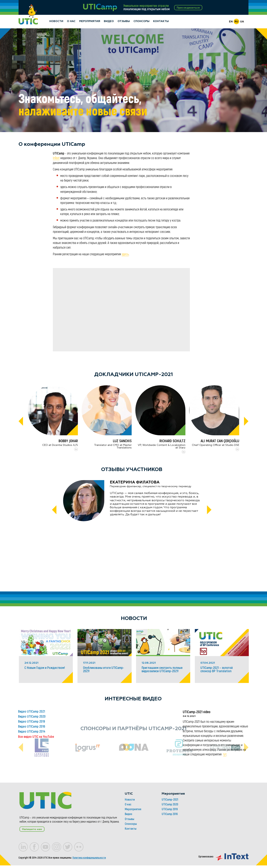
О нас (71, 21)
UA (242, 22)
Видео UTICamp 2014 (112, 732)
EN (231, 22)
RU (236, 22)
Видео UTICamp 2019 (112, 722)
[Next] (246, 422)
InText (56, 158)
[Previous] (21, 422)
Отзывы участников (132, 470)
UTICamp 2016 (132, 837)
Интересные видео (213, 699)
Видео (109, 21)
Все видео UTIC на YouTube (116, 737)
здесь (125, 254)
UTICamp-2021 (133, 823)
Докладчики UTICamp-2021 (133, 375)
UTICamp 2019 (132, 832)
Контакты (161, 21)
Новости (56, 21)
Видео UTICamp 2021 (112, 712)
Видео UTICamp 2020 (112, 717)
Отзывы (124, 21)
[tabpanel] (133, 80)
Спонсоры (141, 21)
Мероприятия (90, 21)
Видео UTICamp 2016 (112, 727)
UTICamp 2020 (133, 828)
